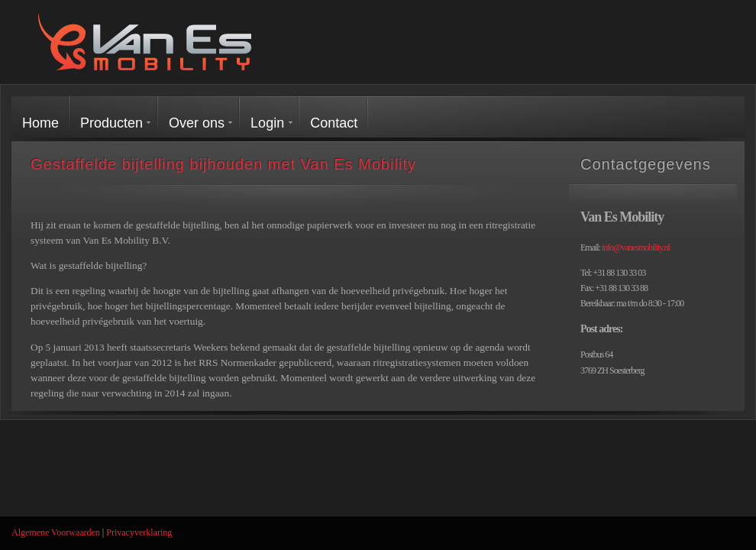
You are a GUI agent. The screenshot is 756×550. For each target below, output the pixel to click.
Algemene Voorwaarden (56, 532)
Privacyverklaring (139, 532)
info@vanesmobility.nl (636, 247)
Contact (334, 123)
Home (40, 123)
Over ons (197, 123)
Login (267, 123)
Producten (111, 123)
